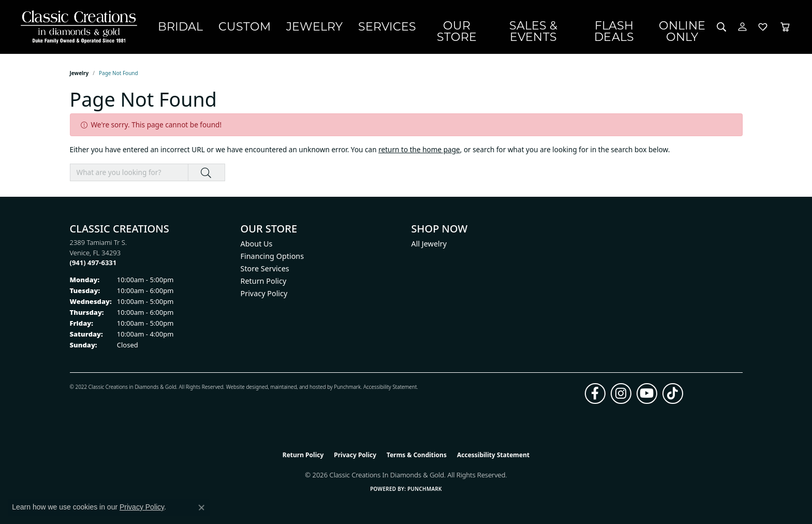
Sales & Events (539, 26)
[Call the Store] (93, 263)
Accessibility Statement (390, 387)
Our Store (460, 26)
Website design (244, 387)
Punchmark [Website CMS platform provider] (425, 489)
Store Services (265, 268)
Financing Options (272, 256)
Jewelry (339, 26)
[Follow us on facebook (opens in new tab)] (595, 394)
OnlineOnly (686, 27)
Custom (284, 26)
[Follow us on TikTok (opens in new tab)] (673, 394)
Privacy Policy (264, 293)
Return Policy (264, 281)
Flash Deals (623, 26)
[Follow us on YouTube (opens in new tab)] (647, 394)
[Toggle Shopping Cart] (785, 27)
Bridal (234, 26)
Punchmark (347, 387)
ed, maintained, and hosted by (298, 387)
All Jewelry (429, 244)
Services (397, 26)
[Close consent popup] (201, 507)
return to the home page (419, 149)
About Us (257, 244)
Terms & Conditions (417, 455)
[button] (722, 27)
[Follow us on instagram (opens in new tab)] (621, 394)
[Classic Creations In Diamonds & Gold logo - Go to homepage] (76, 27)
